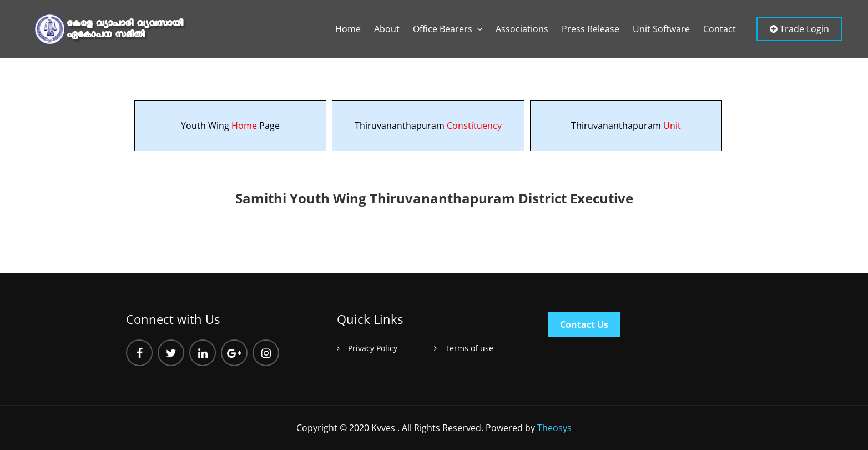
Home (348, 29)
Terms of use (469, 348)
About (387, 29)
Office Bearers (443, 29)
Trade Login (799, 29)
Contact (720, 29)
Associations (522, 29)
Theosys (554, 428)
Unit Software (661, 29)
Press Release (591, 29)
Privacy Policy (373, 348)
